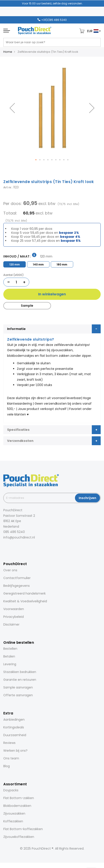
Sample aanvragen (18, 687)
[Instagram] (10, 547)
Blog (7, 766)
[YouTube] (29, 547)
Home (8, 52)
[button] (12, 108)
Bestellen (10, 649)
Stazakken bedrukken (20, 672)
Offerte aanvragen (18, 695)
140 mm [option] (38, 264)
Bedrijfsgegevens (17, 586)
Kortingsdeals (14, 727)
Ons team (11, 758)
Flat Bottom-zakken (19, 798)
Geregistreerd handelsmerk (25, 593)
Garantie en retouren (20, 680)
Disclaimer (11, 624)
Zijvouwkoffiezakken (19, 837)
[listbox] (52, 264)
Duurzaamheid (15, 735)
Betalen (9, 656)
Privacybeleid (14, 617)
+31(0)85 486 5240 (54, 20)
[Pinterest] (23, 547)
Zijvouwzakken (14, 813)
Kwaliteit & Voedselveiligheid (25, 601)
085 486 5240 (14, 532)
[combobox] (52, 42)
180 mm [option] (62, 264)
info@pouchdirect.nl (19, 537)
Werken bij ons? (15, 751)
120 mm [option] (15, 264)
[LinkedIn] (17, 547)
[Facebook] (4, 547)
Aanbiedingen (14, 720)
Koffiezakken (13, 821)
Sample (27, 306)
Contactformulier (17, 578)
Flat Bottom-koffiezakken (23, 829)
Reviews (9, 743)
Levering (10, 664)
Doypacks (11, 790)
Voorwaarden (14, 609)
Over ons (10, 570)
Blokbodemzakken (17, 806)
